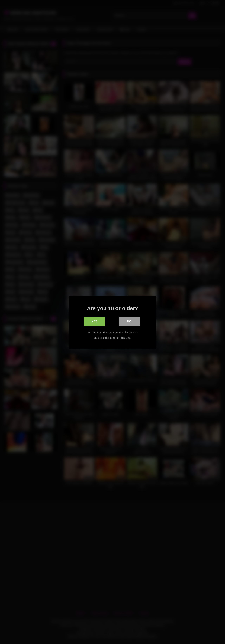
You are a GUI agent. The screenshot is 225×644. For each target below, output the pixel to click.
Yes (94, 321)
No (129, 321)
